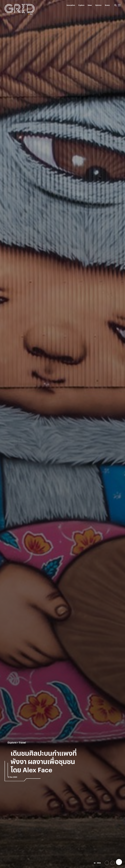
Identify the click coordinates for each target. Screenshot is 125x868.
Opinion (98, 5)
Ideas (90, 5)
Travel (22, 742)
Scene (107, 5)
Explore (81, 5)
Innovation (71, 5)
